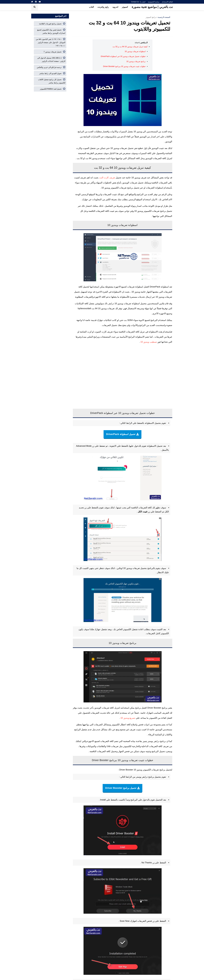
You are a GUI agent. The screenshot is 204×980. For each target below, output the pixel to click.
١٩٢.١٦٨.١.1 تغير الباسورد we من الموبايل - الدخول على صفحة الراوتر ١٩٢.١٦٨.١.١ (51, 42)
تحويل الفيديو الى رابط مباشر (50, 73)
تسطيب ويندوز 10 (149, 342)
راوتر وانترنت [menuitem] (103, 7)
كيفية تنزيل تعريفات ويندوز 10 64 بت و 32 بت (130, 47)
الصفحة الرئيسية (164, 17)
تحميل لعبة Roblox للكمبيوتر (51, 89)
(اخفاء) (137, 43)
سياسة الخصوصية (154, 2)
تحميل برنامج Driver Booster (121, 788)
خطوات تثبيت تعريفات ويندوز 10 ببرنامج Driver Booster (124, 66)
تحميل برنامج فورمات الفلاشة (50, 24)
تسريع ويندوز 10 (128, 718)
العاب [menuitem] (91, 7)
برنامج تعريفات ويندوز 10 (136, 61)
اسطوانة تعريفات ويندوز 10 (135, 51)
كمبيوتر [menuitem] (125, 7)
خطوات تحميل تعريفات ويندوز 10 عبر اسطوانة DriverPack (123, 56)
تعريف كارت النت (107, 178)
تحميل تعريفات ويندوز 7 (53, 52)
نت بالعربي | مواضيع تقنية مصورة (152, 7)
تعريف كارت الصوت (104, 332)
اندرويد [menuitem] (115, 7)
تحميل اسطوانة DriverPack (121, 434)
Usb (109, 746)
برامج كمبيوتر (151, 17)
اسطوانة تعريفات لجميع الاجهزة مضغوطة (124, 287)
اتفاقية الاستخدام (167, 2)
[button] (35, 7)
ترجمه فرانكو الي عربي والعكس (49, 67)
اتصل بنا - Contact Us (138, 2)
